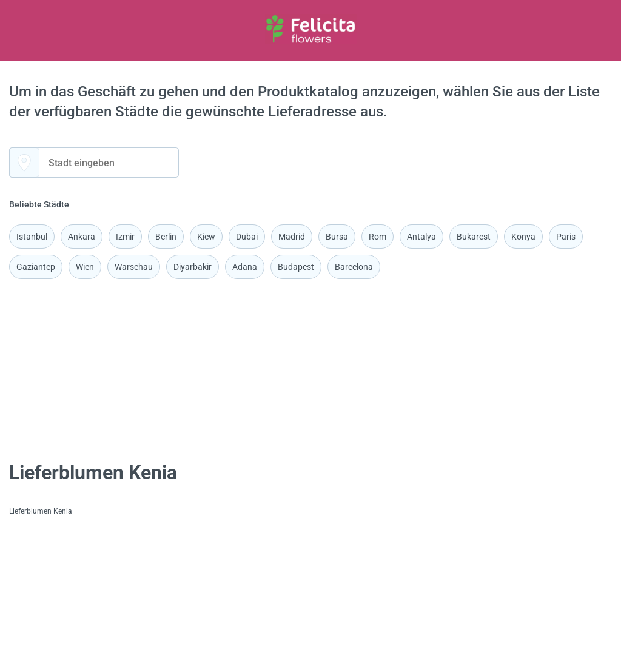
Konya (523, 237)
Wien (85, 267)
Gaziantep (36, 267)
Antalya (421, 237)
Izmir (125, 237)
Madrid (292, 237)
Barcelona (354, 267)
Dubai (247, 237)
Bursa (337, 237)
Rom (378, 237)
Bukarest (474, 237)
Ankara (82, 237)
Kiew (206, 237)
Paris (566, 237)
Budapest (296, 267)
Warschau (134, 267)
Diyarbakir (193, 267)
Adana (245, 267)
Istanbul (32, 237)
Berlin (166, 237)
